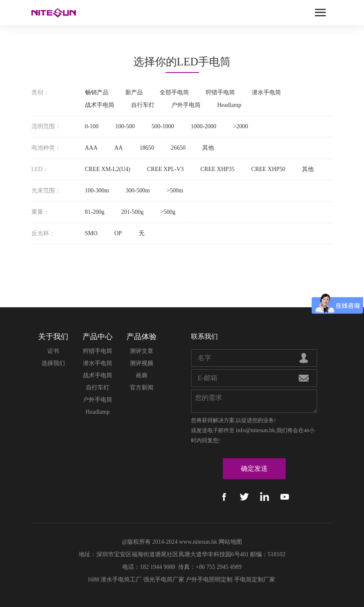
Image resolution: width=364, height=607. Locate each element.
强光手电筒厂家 (164, 580)
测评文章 (142, 351)
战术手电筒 (100, 105)
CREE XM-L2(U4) (108, 169)
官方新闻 (142, 388)
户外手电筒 (186, 105)
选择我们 (53, 363)
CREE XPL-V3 (165, 169)
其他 (208, 148)
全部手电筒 (174, 92)
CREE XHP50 (268, 169)
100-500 (125, 126)
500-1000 (163, 126)
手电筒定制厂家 (255, 580)
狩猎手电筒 (220, 92)
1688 (93, 580)
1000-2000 (204, 126)
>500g (168, 212)
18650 (147, 148)
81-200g (95, 212)
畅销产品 (97, 92)
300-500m (138, 191)
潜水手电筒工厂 (121, 580)
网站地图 (230, 542)
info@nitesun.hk (255, 430)
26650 (178, 148)
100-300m (97, 191)
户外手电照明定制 (209, 580)
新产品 (134, 92)
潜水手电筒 (266, 92)
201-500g (132, 212)
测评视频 (142, 363)
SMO (91, 233)
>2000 (240, 126)
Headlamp (230, 105)
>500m (175, 191)
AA (119, 148)
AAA (91, 148)
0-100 (92, 126)
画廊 (142, 375)
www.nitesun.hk (198, 542)
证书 (53, 351)
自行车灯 (143, 105)
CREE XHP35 (218, 169)
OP (118, 233)
